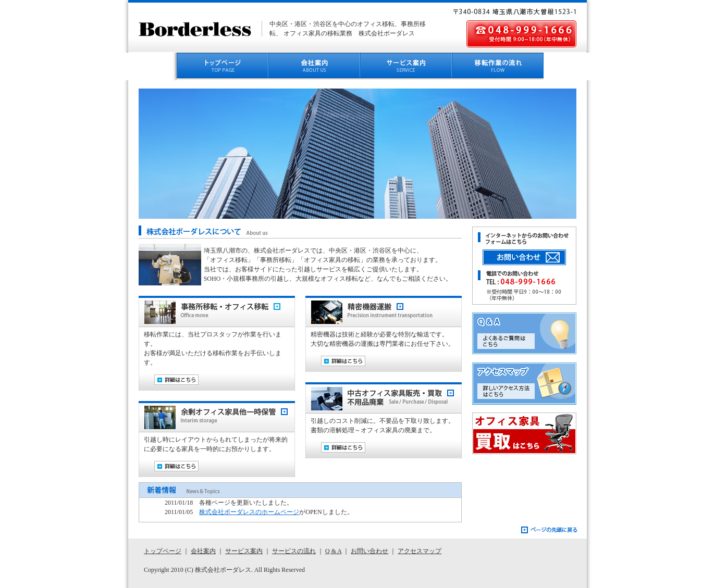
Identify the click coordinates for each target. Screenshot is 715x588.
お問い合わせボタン (532, 258)
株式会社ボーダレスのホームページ (249, 512)
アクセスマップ (532, 384)
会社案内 (203, 551)
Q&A (532, 334)
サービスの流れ (294, 551)
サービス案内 (244, 551)
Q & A (333, 551)
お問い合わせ (369, 551)
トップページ (163, 551)
